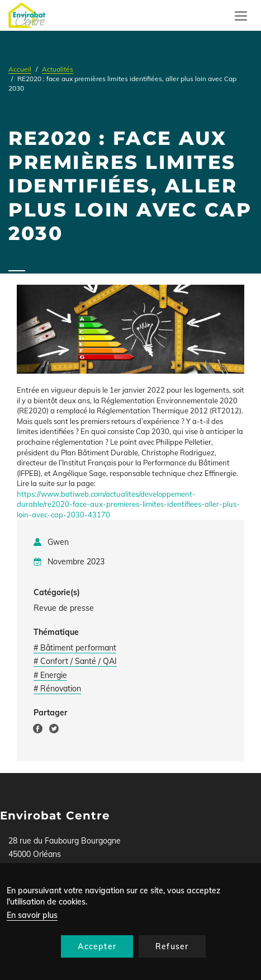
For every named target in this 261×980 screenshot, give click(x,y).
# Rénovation (57, 689)
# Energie (50, 675)
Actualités (58, 69)
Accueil (20, 69)
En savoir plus (32, 915)
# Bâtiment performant (75, 648)
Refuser (172, 946)
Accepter (97, 946)
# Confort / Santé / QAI (75, 661)
